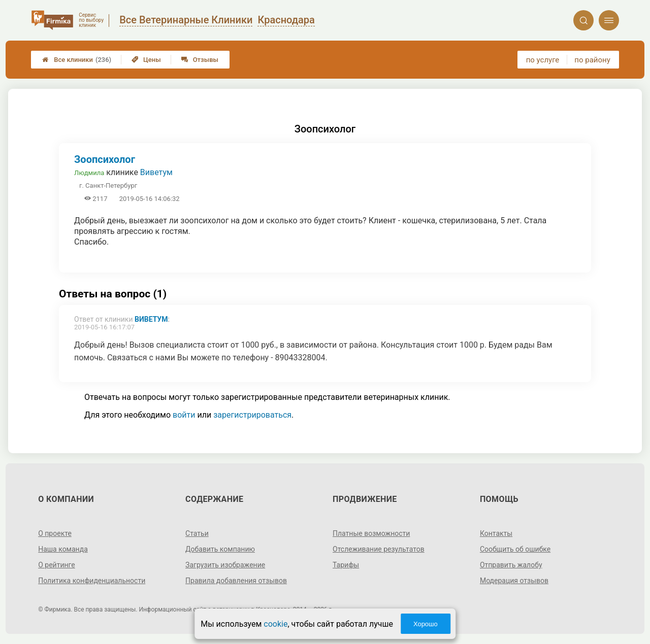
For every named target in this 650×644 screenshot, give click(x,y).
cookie (275, 624)
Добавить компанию (220, 549)
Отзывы (200, 60)
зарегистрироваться (252, 415)
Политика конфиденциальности (92, 581)
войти (184, 415)
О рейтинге (57, 565)
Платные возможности (371, 533)
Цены (146, 60)
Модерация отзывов (514, 581)
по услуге (543, 60)
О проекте (55, 533)
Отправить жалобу (511, 565)
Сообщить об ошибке (515, 549)
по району (592, 60)
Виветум (156, 172)
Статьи (197, 533)
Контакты (496, 533)
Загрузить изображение (225, 565)
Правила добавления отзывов (236, 581)
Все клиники (77, 60)
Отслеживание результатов (379, 549)
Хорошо (426, 624)
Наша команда (63, 549)
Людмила (89, 173)
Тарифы (346, 565)
